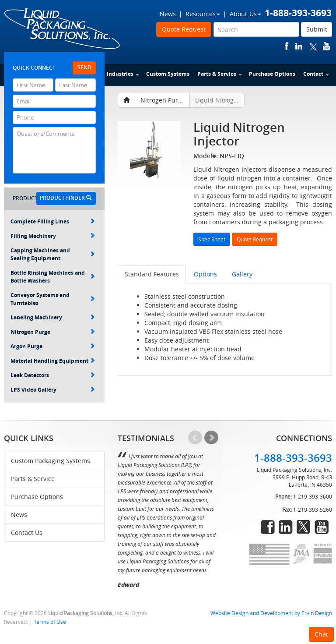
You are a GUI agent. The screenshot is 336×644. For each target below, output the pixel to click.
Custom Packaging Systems (51, 461)
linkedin (299, 46)
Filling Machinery (53, 236)
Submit (317, 29)
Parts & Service (220, 74)
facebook (287, 46)
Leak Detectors (53, 375)
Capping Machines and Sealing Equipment (53, 254)
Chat (321, 634)
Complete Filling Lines (53, 221)
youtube (326, 46)
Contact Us (27, 533)
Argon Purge (53, 346)
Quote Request (184, 29)
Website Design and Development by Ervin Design (271, 613)
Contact (316, 74)
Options (205, 274)
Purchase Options (272, 74)
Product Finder (66, 198)
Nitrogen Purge (53, 332)
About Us (245, 14)
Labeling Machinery (53, 317)
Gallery (242, 274)
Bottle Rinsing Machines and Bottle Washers (53, 277)
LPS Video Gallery (53, 390)
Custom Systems (168, 74)
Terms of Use (50, 622)
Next (211, 438)
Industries (123, 74)
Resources (203, 14)
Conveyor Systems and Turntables (53, 299)
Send (84, 67)
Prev (195, 438)
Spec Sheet (212, 239)
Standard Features (152, 274)
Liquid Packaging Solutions (63, 29)
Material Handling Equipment (53, 361)
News (168, 14)
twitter (313, 46)
